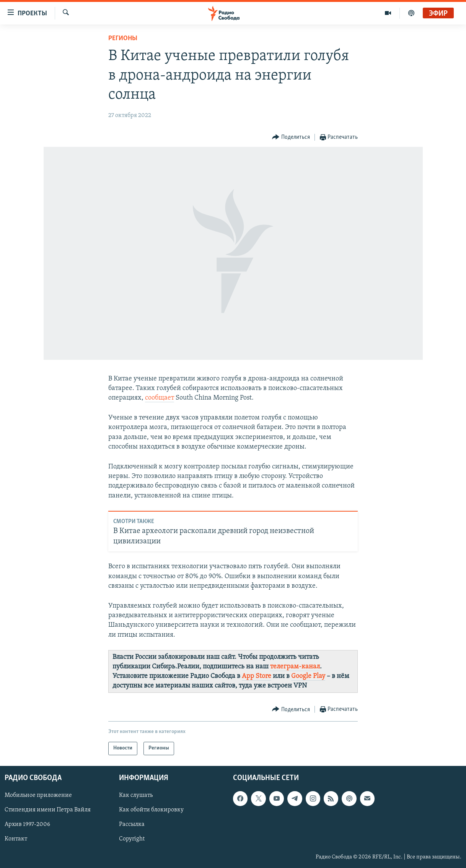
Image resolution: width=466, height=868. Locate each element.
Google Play (308, 676)
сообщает (160, 398)
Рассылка (132, 824)
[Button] (291, 137)
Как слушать (136, 795)
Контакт (16, 839)
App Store (257, 676)
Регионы (123, 38)
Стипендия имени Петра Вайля (48, 810)
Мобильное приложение (38, 795)
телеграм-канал (295, 667)
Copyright (132, 839)
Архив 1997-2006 (27, 824)
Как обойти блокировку (151, 810)
